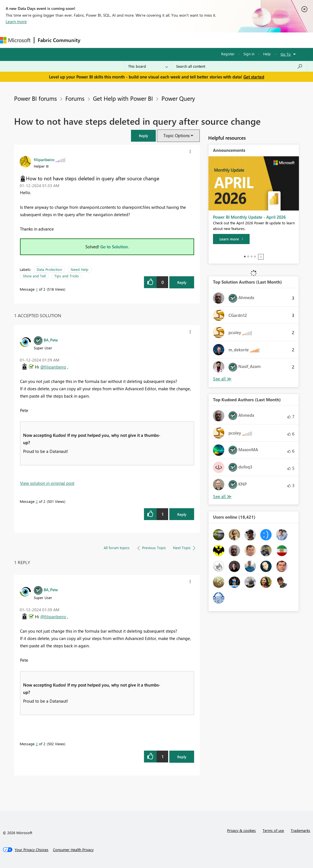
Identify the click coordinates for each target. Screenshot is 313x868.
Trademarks (300, 830)
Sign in (249, 54)
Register (228, 54)
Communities (166, 40)
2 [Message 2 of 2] (37, 501)
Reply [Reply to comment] (182, 514)
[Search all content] (239, 66)
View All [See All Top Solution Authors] (222, 379)
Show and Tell (34, 276)
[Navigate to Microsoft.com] (15, 40)
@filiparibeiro (53, 367)
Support (237, 40)
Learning (213, 40)
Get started (254, 77)
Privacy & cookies (241, 830)
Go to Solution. (115, 247)
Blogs (191, 40)
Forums (93, 40)
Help (267, 54)
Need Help (80, 269)
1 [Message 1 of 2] (37, 289)
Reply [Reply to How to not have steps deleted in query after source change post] (182, 282)
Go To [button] (286, 54)
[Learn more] (231, 239)
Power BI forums (35, 98)
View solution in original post (47, 483)
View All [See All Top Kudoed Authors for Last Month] (222, 497)
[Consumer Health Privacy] (73, 850)
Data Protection (49, 269)
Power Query (178, 98)
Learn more (16, 21)
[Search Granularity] (148, 66)
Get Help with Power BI (123, 98)
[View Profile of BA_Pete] (51, 340)
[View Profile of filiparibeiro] (44, 159)
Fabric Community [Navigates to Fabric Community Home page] (59, 40)
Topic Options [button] (177, 135)
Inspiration (118, 40)
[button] (143, 136)
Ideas (141, 40)
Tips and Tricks (67, 276)
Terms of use (273, 830)
